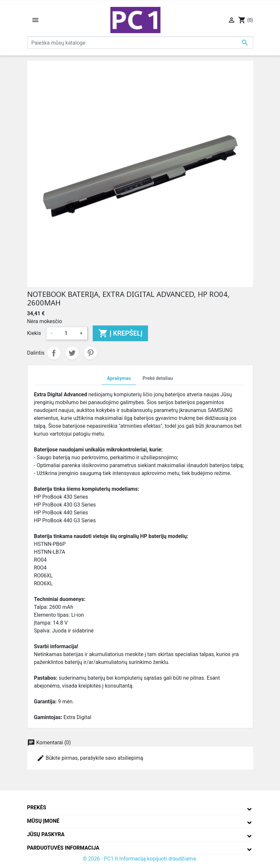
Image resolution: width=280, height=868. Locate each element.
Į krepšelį (120, 333)
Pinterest (90, 353)
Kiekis (34, 333)
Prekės (37, 807)
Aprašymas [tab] (119, 378)
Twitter (72, 353)
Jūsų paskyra (46, 834)
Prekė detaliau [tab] (158, 378)
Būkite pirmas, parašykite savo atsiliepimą (90, 758)
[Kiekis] (66, 333)
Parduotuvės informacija (63, 848)
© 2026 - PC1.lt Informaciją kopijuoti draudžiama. (140, 859)
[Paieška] (140, 43)
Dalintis (54, 353)
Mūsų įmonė (43, 821)
